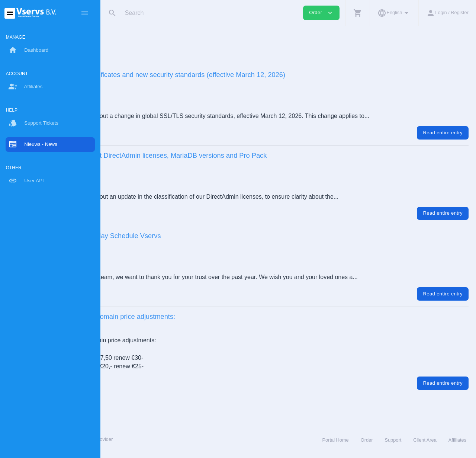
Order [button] (321, 13)
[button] (358, 13)
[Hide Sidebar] (85, 13)
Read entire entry (443, 133)
